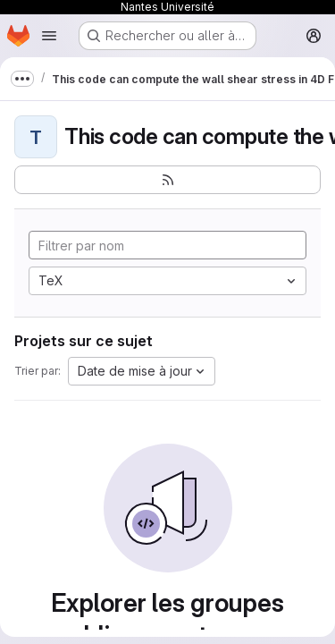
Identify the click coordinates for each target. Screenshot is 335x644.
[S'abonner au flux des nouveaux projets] (167, 180)
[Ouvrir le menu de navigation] (49, 36)
